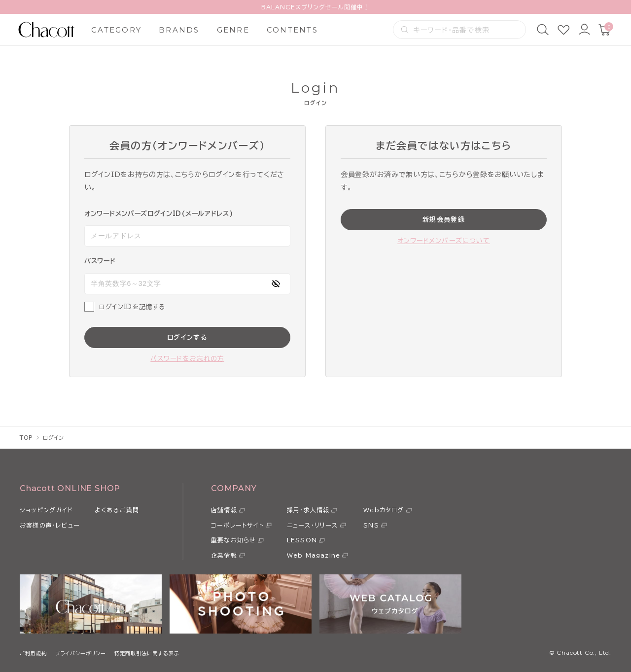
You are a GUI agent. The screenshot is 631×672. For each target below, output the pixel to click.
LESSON (302, 540)
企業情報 (224, 555)
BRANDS (179, 30)
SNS (371, 525)
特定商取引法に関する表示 (147, 653)
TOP (26, 438)
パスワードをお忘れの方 (187, 359)
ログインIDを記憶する (132, 307)
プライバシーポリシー (81, 653)
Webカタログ (384, 510)
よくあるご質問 (117, 510)
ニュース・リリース (313, 525)
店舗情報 (224, 510)
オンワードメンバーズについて (444, 241)
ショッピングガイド (46, 510)
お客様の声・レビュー (50, 525)
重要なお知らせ (233, 540)
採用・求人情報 (308, 510)
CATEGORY (116, 30)
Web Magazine (314, 555)
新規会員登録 (444, 220)
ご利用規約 (33, 653)
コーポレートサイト (237, 525)
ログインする (187, 337)
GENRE (233, 30)
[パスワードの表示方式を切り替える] (276, 284)
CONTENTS (292, 30)
